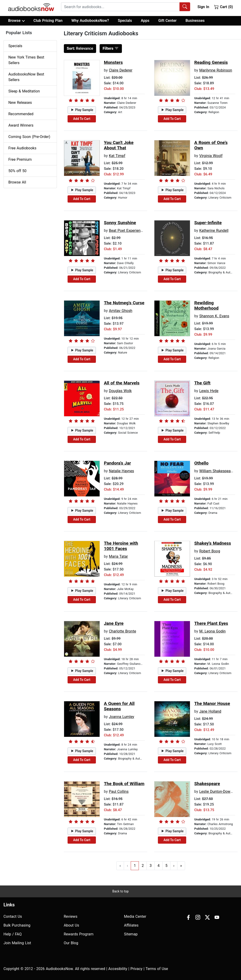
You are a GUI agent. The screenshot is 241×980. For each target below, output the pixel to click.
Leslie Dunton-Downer (217, 792)
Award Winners (21, 125)
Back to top (120, 891)
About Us (72, 925)
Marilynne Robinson (216, 70)
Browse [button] (16, 21)
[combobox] (126, 7)
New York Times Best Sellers (26, 60)
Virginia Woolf (211, 156)
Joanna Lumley (122, 717)
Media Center (135, 916)
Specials (125, 21)
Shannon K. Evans (214, 316)
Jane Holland (210, 711)
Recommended (21, 114)
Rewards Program (79, 934)
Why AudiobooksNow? (90, 21)
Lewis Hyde (209, 391)
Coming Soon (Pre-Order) (29, 137)
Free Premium (20, 159)
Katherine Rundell (214, 231)
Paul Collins (119, 792)
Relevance (80, 48)
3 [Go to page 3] (151, 866)
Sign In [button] (203, 7)
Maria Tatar (118, 556)
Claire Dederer (121, 70)
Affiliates (131, 925)
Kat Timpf (117, 156)
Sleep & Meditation (24, 91)
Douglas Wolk (120, 391)
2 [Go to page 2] (143, 866)
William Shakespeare (217, 471)
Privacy (137, 969)
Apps (145, 21)
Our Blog (71, 943)
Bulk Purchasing (17, 925)
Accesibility (118, 969)
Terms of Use (157, 969)
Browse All (17, 182)
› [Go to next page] (174, 866)
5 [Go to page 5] (166, 866)
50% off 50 (17, 171)
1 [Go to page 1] (135, 866)
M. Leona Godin (212, 631)
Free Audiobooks (22, 148)
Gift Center (168, 21)
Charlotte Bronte (122, 631)
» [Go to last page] (181, 866)
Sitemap (131, 934)
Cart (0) (223, 7)
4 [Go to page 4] (158, 866)
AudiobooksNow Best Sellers (26, 77)
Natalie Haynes (121, 471)
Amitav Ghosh (121, 311)
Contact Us (13, 916)
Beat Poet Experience (127, 231)
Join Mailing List (17, 943)
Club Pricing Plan (48, 21)
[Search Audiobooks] (185, 7)
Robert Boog (210, 551)
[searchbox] (120, 7)
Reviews (71, 916)
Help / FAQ (13, 934)
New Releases (20, 103)
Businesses (195, 21)
